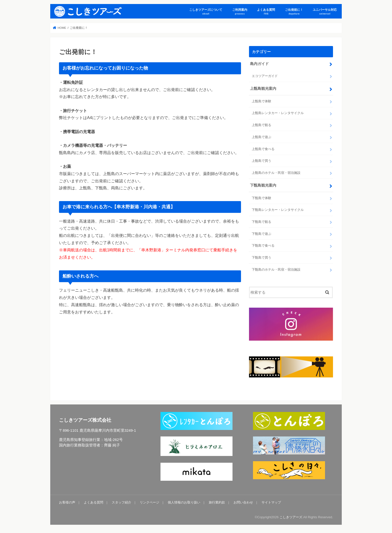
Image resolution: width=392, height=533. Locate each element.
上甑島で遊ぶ (261, 137)
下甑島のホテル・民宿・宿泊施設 (276, 270)
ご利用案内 (240, 12)
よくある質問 (266, 12)
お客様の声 (67, 502)
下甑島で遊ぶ (261, 234)
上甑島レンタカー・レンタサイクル (278, 113)
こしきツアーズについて (206, 12)
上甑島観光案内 (263, 89)
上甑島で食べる (263, 149)
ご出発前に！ (294, 12)
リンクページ (149, 502)
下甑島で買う (261, 257)
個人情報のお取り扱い (184, 502)
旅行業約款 (217, 502)
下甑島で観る (261, 222)
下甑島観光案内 (263, 185)
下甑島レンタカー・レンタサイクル (278, 210)
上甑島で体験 (261, 101)
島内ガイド (259, 64)
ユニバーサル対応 (325, 12)
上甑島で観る (261, 125)
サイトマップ (271, 502)
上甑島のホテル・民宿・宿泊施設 (276, 173)
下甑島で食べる (263, 245)
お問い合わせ (243, 502)
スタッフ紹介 (121, 502)
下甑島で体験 (261, 198)
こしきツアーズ (291, 517)
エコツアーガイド (265, 76)
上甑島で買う (261, 161)
